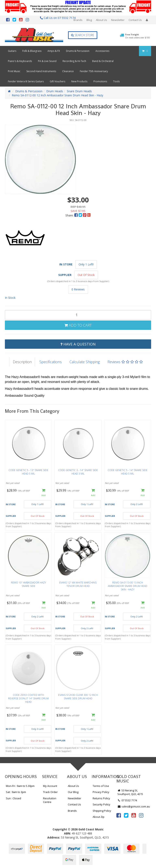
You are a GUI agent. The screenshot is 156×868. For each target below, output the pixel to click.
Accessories (102, 51)
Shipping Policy (102, 811)
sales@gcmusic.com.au (134, 806)
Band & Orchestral (103, 61)
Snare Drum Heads (79, 91)
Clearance (68, 71)
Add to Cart (78, 325)
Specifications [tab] (51, 362)
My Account (50, 786)
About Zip (99, 817)
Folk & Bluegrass (32, 51)
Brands (78, 20)
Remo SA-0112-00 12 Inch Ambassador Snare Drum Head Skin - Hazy (57, 95)
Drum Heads (55, 91)
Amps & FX (54, 51)
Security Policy (101, 804)
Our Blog (73, 792)
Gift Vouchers (57, 81)
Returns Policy (101, 798)
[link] (119, 815)
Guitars (12, 51)
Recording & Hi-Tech (74, 61)
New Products (79, 81)
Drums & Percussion (78, 51)
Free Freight (138, 36)
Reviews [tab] (125, 362)
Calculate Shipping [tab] (85, 362)
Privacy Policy (101, 792)
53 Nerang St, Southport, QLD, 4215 (130, 792)
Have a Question (78, 344)
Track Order (50, 792)
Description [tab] (22, 362)
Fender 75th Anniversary (94, 71)
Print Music (14, 71)
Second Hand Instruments (41, 71)
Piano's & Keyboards (20, 61)
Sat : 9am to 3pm (16, 792)
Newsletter (118, 20)
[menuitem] (76, 215)
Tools (116, 81)
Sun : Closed (14, 798)
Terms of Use (101, 786)
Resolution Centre (50, 800)
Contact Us (135, 20)
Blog (89, 20)
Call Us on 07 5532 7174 (57, 18)
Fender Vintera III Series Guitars (26, 81)
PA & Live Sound (47, 61)
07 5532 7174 (127, 800)
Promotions (100, 81)
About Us (101, 20)
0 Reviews (78, 289)
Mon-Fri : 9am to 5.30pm (20, 786)
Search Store (83, 35)
